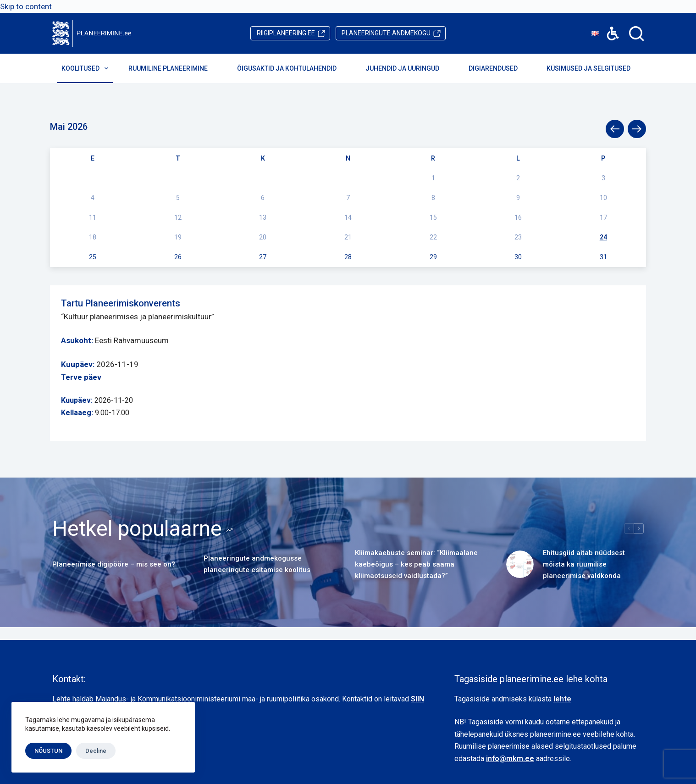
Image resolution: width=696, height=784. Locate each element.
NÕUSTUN (48, 751)
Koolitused (87, 68)
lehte (562, 699)
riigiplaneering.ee (286, 33)
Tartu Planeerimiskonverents (121, 303)
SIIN (417, 699)
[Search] (636, 33)
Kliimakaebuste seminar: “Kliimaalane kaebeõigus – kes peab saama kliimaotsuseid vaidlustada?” (416, 564)
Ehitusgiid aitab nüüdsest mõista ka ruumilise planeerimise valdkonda (584, 564)
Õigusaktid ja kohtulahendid (293, 68)
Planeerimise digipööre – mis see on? (114, 564)
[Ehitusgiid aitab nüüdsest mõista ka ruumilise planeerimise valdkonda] (520, 564)
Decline (96, 751)
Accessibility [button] (608, 27)
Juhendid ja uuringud (409, 68)
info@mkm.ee (510, 759)
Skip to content (26, 6)
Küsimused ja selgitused (595, 68)
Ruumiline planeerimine (174, 68)
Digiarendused (499, 68)
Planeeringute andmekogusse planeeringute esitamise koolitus (257, 564)
